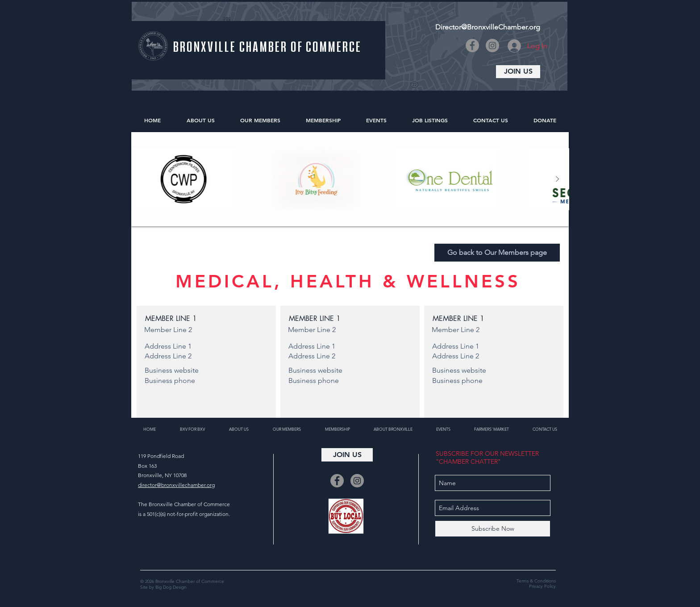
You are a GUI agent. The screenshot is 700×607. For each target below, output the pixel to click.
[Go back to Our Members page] (497, 253)
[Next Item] (557, 179)
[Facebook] (472, 46)
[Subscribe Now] (493, 529)
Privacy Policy (542, 586)
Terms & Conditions (536, 581)
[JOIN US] (518, 72)
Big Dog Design (171, 587)
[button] (206, 319)
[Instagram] (492, 46)
